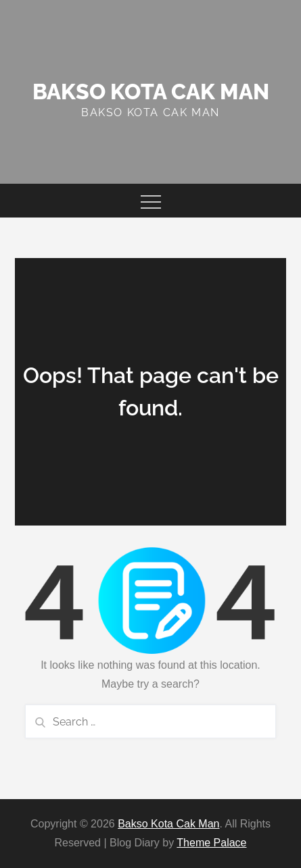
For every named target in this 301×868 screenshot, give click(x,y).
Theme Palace (211, 843)
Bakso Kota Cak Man (151, 92)
